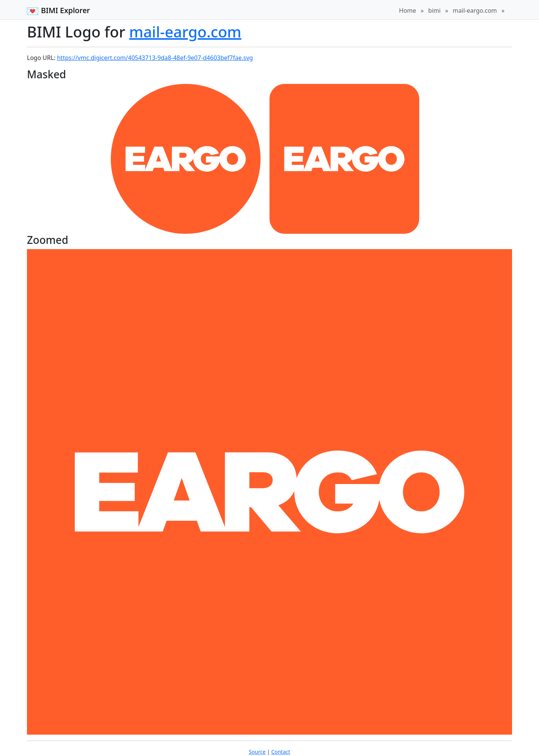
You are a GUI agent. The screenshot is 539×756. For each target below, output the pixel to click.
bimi (434, 10)
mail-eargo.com (475, 10)
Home (408, 10)
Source (257, 752)
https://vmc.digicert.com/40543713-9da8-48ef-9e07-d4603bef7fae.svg (155, 58)
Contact (281, 752)
